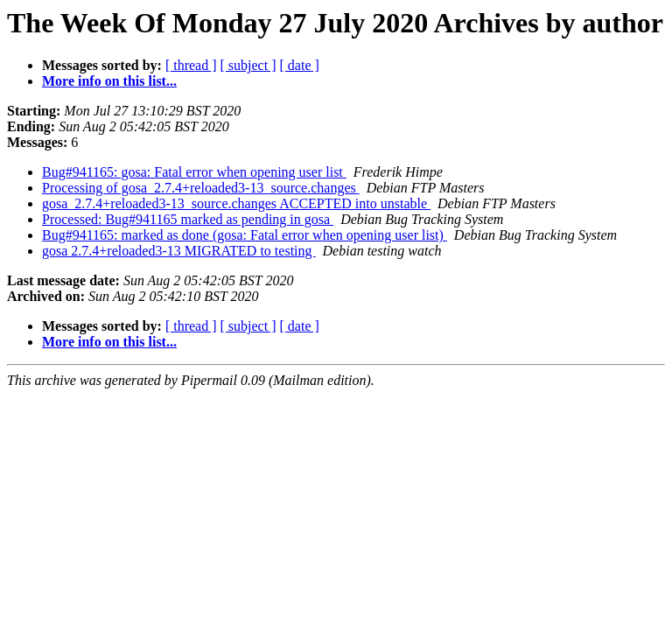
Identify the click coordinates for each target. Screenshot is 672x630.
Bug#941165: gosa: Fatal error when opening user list (194, 172)
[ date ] (300, 65)
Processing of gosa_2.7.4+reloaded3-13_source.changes (201, 188)
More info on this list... (109, 81)
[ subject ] (248, 65)
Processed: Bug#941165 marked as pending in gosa (188, 219)
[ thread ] (191, 65)
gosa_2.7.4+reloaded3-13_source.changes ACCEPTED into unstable (236, 203)
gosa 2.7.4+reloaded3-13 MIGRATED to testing (179, 251)
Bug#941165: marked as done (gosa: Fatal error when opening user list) (245, 235)
